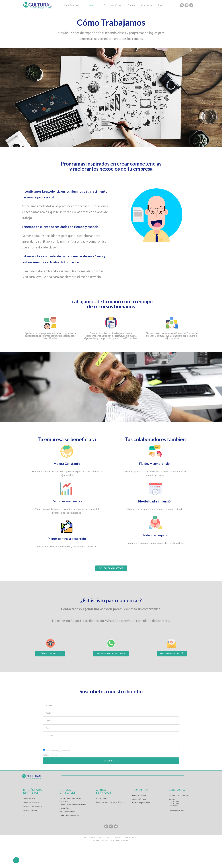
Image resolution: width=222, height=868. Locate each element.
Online (131, 5)
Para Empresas (73, 5)
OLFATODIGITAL (121, 840)
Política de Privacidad (52, 755)
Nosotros (92, 5)
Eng (160, 5)
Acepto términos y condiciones (58, 751)
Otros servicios (113, 5)
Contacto (147, 5)
